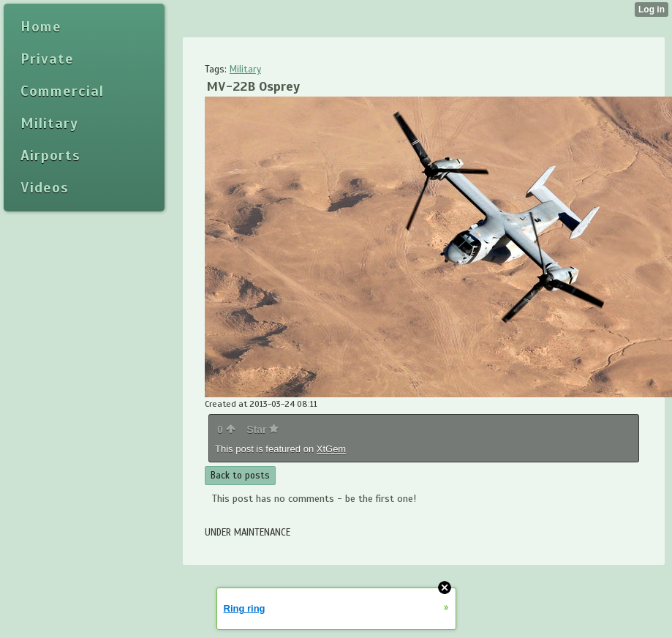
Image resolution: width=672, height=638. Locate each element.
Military (245, 70)
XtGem (331, 449)
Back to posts (240, 476)
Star (263, 429)
